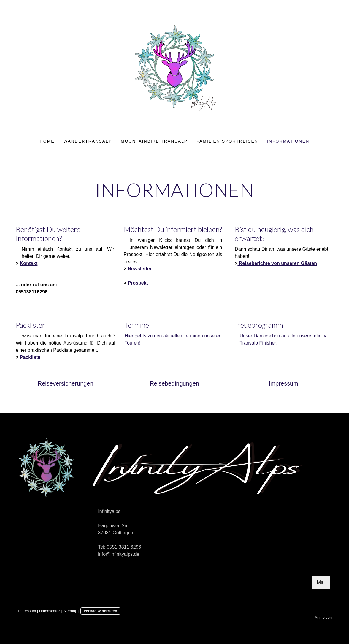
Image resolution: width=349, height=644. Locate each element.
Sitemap (70, 611)
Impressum (27, 611)
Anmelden (323, 617)
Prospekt (138, 283)
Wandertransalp (88, 141)
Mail (321, 582)
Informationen (288, 141)
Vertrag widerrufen (100, 611)
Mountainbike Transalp (154, 141)
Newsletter (140, 269)
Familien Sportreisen (227, 141)
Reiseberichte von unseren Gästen (277, 263)
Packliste (30, 357)
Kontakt (29, 263)
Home (47, 141)
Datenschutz (50, 611)
